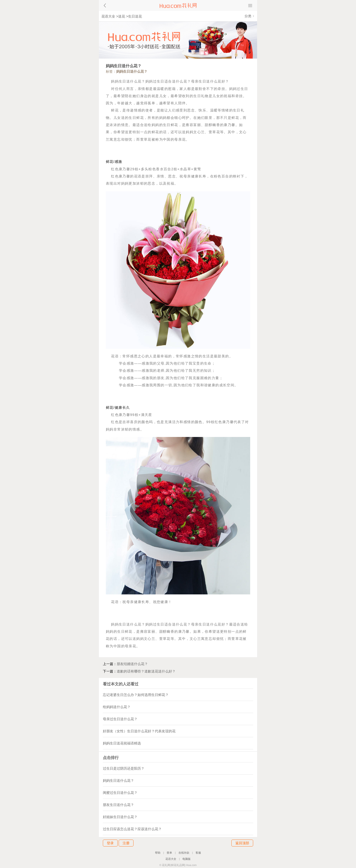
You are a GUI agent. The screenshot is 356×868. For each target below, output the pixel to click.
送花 (122, 16)
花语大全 (108, 16)
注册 (126, 843)
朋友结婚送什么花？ (132, 664)
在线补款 (184, 853)
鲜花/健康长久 (118, 408)
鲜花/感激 (114, 162)
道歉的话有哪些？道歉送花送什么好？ (146, 671)
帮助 (158, 853)
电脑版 (187, 859)
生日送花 (135, 16)
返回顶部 (242, 843)
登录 (110, 843)
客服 (198, 853)
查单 (169, 853)
